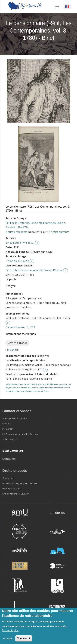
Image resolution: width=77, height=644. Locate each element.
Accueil (39, 45)
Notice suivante (60, 232)
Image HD (12, 350)
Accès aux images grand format (20, 483)
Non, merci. (24, 638)
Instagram (8, 429)
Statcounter (9, 459)
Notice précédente (16, 232)
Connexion (8, 478)
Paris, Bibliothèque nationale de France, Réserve (34, 270)
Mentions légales (12, 488)
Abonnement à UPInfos (15, 418)
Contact (7, 424)
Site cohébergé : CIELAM (16, 494)
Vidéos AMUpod (11, 439)
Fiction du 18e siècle (17, 261)
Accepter (8, 638)
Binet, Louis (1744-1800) (20, 243)
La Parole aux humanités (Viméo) (20, 434)
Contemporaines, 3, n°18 (20, 327)
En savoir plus (10, 630)
